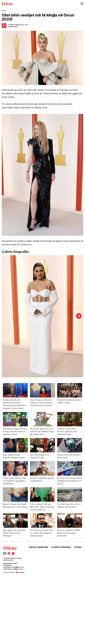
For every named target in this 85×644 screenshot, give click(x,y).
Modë (4, 11)
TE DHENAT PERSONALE (61, 547)
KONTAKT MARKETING (39, 547)
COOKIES (78, 547)
